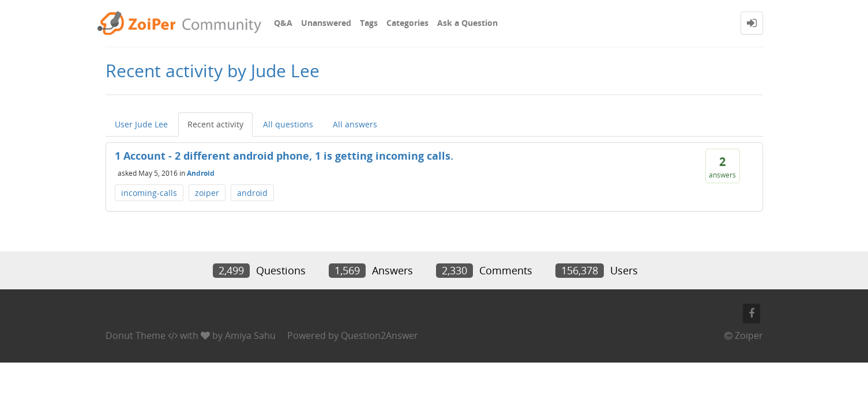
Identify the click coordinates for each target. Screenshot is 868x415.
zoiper (207, 193)
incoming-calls (149, 193)
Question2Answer (379, 335)
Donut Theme (136, 335)
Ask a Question (467, 23)
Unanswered (326, 23)
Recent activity (215, 124)
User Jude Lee (141, 124)
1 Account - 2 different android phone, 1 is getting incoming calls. (284, 156)
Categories (407, 23)
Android (201, 173)
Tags (369, 23)
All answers (355, 124)
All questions (288, 124)
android (252, 193)
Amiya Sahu (250, 335)
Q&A (283, 23)
